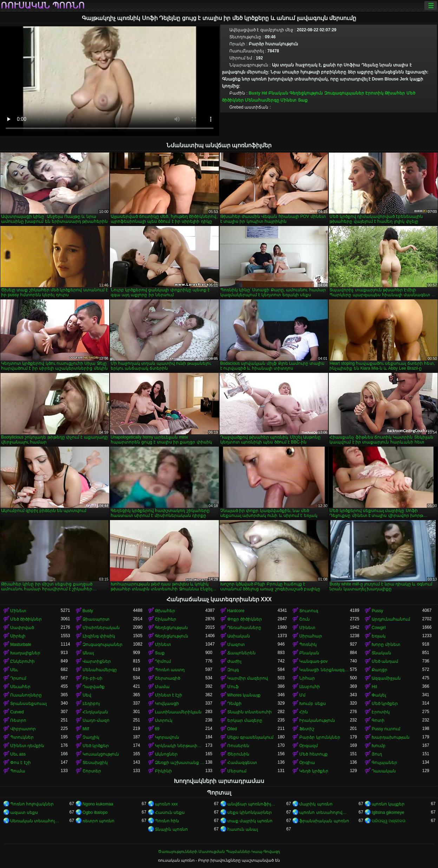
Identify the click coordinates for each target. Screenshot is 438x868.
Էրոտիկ (374, 93)
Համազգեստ (242, 763)
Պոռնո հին (167, 821)
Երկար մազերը (245, 720)
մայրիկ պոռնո (316, 804)
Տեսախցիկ (95, 763)
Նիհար (307, 678)
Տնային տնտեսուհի (250, 712)
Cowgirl (379, 628)
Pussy (377, 611)
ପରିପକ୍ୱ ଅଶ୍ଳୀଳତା (389, 821)
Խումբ (379, 746)
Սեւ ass (18, 754)
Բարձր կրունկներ (320, 737)
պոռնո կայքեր (388, 804)
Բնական (278, 93)
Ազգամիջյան (386, 678)
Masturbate (21, 644)
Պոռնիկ (308, 644)
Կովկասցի (167, 704)
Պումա (18, 771)
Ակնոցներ (166, 754)
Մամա (162, 687)
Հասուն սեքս (170, 812)
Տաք (303, 100)
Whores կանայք (244, 695)
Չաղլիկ (91, 737)
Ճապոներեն (241, 653)
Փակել (379, 695)
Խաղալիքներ (25, 653)
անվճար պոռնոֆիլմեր (253, 804)
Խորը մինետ (386, 644)
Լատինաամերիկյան (178, 712)
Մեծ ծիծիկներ (26, 619)
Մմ (302, 695)
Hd (264, 93)
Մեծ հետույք (313, 754)
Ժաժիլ (234, 661)
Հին (304, 712)
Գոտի (378, 720)
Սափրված (22, 628)
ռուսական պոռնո (43, 6)
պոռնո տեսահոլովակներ (325, 812)
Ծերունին (238, 754)
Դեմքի (234, 704)
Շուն (305, 619)
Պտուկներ (22, 737)
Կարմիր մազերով (248, 678)
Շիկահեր (166, 619)
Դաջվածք (94, 687)
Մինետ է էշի (169, 695)
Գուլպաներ (384, 763)
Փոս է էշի (21, 763)
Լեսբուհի (310, 687)
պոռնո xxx (166, 804)
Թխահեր (395, 93)
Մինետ (288, 100)
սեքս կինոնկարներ (250, 812)
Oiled (232, 729)
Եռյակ (379, 636)
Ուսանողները (26, 695)
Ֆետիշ (307, 729)
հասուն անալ (243, 829)
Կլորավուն (167, 737)
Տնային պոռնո (171, 829)
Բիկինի (164, 771)
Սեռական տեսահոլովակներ (35, 821)
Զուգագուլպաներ (344, 93)
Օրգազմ (309, 746)
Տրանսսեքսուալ (28, 704)
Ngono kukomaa (98, 804)
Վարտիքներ (97, 661)
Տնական (381, 653)
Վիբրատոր (23, 729)
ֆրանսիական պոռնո (324, 821)
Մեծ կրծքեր (385, 704)
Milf (86, 729)
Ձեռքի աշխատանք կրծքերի (180, 763)
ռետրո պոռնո (99, 821)
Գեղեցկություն (306, 93)
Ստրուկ (164, 720)
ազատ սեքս (24, 812)
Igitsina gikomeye (388, 812)
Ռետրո (18, 720)
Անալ (88, 653)
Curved (17, 712)
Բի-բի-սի (93, 678)
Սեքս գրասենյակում (250, 737)
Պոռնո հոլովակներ (32, 804)
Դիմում (163, 661)
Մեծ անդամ (385, 661)
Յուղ (377, 754)
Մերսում (237, 771)
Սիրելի (18, 636)
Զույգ (233, 670)
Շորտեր (92, 771)
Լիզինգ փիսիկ (99, 636)
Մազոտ (236, 644)
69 (157, 729)
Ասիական (239, 636)
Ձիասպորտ (96, 619)
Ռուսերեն (238, 746)
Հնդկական (95, 712)
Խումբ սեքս (312, 704)
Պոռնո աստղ (170, 670)
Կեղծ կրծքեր (314, 771)
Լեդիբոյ (91, 704)
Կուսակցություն (101, 754)
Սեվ (87, 695)
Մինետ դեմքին (27, 746)
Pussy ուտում (386, 729)
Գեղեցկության (171, 628)
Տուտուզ (309, 611)
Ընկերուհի (22, 661)
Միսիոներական (101, 628)
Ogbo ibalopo (95, 812)
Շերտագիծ (168, 678)
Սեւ (14, 670)
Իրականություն (317, 720)
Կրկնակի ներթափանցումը (180, 746)
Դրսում (18, 678)
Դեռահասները (244, 628)
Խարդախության (391, 737)
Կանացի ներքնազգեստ (325, 670)
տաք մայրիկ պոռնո (250, 821)
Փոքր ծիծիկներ (245, 619)
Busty (254, 93)
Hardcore (236, 611)
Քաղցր (380, 670)
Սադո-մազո (96, 720)
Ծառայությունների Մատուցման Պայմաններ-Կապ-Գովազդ (219, 851)
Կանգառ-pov (313, 661)
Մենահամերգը (262, 100)
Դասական (384, 771)
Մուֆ (233, 687)
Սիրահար (311, 636)
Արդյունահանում (391, 619)
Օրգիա (307, 763)
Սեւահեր (20, 687)
